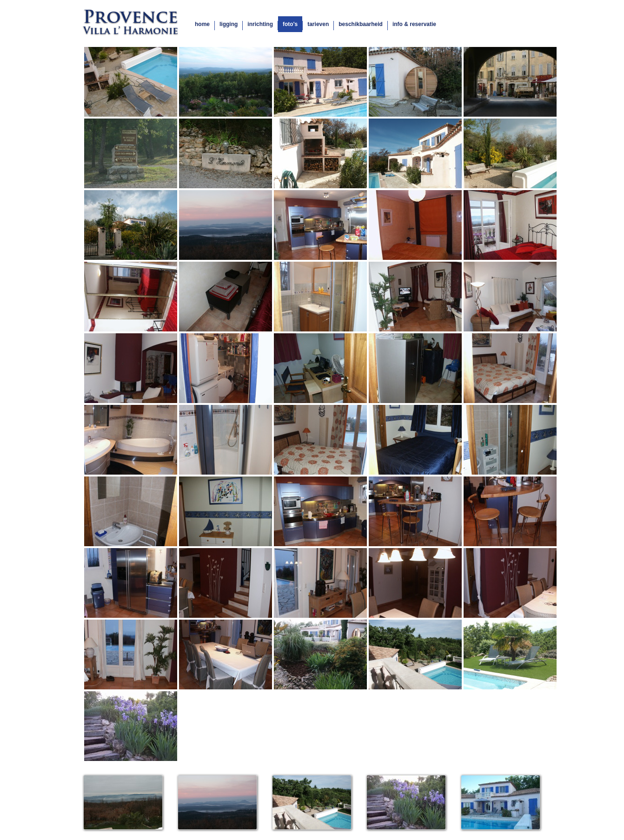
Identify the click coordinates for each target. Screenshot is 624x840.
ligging (229, 24)
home (202, 24)
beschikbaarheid (361, 24)
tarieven (318, 24)
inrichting (260, 24)
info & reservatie (414, 24)
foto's (290, 24)
